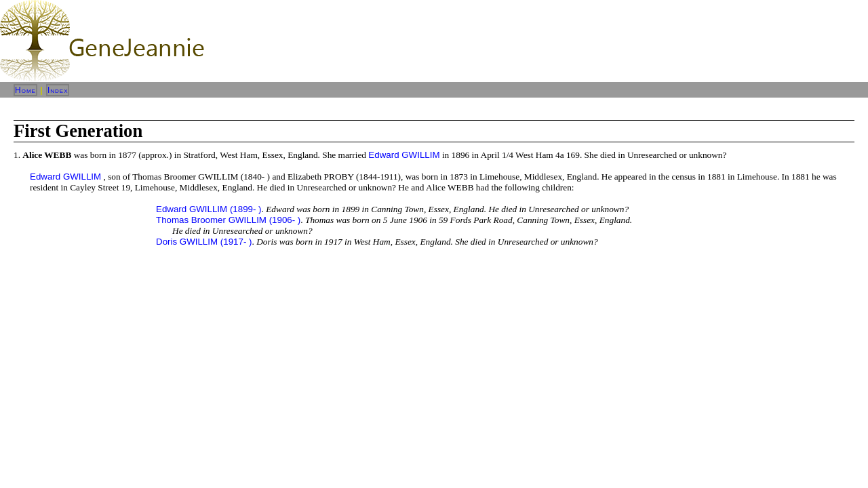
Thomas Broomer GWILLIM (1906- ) (228, 220)
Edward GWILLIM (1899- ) (209, 209)
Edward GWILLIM (404, 155)
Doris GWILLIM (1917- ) (204, 242)
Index (58, 90)
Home (25, 90)
